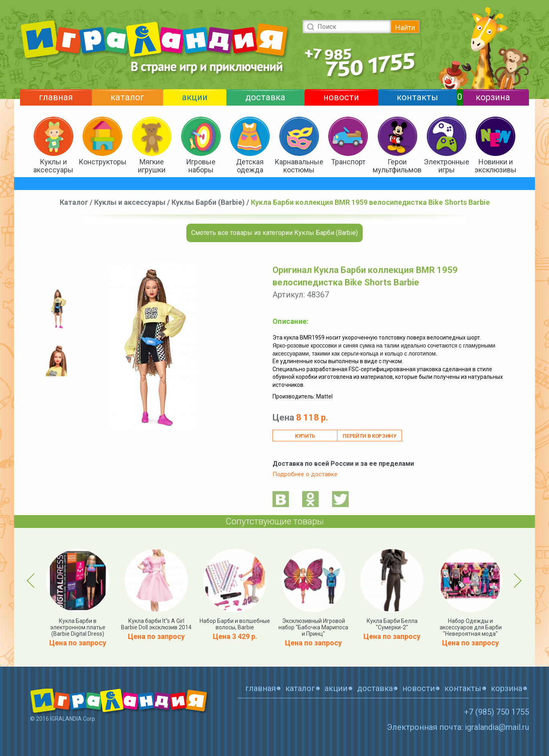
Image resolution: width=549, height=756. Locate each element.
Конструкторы (103, 162)
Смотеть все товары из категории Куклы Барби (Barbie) (274, 233)
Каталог (74, 202)
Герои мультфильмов (397, 166)
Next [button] (516, 580)
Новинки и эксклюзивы (496, 166)
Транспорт (348, 162)
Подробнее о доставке (305, 474)
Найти (405, 27)
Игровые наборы (201, 166)
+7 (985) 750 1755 (497, 712)
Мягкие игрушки (152, 166)
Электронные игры (447, 166)
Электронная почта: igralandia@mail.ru (458, 727)
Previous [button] (32, 580)
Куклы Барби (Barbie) (208, 202)
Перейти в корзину (369, 436)
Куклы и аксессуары (53, 166)
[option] (58, 309)
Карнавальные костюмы (299, 166)
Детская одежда (250, 166)
